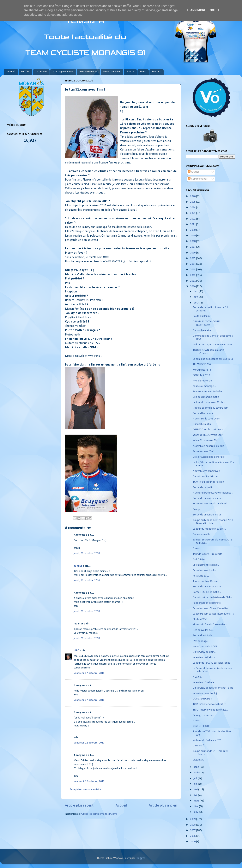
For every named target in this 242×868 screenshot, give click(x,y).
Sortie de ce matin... (204, 487)
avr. (196, 795)
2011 (193, 281)
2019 (193, 236)
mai (196, 790)
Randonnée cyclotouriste (207, 603)
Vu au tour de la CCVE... (206, 647)
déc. (196, 291)
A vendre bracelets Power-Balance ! (213, 493)
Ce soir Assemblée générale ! (209, 457)
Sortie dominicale (203, 636)
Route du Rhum (201, 316)
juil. (196, 778)
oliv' (76, 651)
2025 (193, 202)
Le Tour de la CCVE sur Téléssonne (212, 663)
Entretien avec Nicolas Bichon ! (210, 504)
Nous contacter (112, 72)
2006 (193, 836)
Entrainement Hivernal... (206, 565)
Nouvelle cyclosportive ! (206, 471)
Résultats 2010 (201, 576)
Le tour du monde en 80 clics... (210, 402)
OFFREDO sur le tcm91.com (208, 430)
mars (197, 801)
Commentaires (198, 179)
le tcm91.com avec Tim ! (206, 440)
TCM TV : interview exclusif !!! (210, 704)
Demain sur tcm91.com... (206, 477)
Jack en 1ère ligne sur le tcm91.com (212, 345)
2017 (193, 247)
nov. (196, 297)
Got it (214, 10)
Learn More (196, 10)
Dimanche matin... (203, 331)
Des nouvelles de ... (203, 630)
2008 (193, 825)
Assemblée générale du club (209, 446)
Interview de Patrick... (205, 657)
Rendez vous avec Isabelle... (208, 392)
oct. (196, 303)
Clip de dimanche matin (206, 397)
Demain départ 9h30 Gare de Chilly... (213, 598)
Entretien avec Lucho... (205, 570)
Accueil (11, 72)
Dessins (156, 72)
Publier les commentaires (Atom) (99, 814)
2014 (193, 264)
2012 (193, 275)
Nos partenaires (88, 72)
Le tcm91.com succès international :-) (213, 614)
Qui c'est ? (199, 760)
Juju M (78, 566)
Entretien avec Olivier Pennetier (210, 608)
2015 (193, 258)
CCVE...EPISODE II (202, 699)
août (197, 773)
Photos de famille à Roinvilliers (210, 625)
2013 (193, 270)
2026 (193, 196)
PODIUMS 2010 (201, 375)
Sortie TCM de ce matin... (207, 592)
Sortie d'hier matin (203, 413)
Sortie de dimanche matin (207, 515)
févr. (196, 806)
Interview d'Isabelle (204, 683)
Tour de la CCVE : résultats (207, 554)
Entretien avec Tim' (203, 452)
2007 (193, 830)
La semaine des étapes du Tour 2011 (213, 359)
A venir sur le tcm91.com (206, 419)
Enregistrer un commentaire (86, 790)
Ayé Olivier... (200, 560)
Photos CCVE (200, 619)
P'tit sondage (200, 641)
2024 (193, 208)
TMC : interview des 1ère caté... (210, 710)
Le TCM (25, 72)
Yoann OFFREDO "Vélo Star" (208, 435)
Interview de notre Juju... (206, 693)
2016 (193, 253)
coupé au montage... (204, 386)
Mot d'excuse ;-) (202, 370)
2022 (193, 219)
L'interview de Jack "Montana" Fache (213, 688)
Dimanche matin (202, 424)
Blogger (140, 858)
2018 (193, 241)
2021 (193, 224)
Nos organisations (63, 72)
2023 (193, 213)
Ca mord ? (199, 746)
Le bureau (41, 72)
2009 (193, 819)
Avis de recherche (203, 381)
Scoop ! (197, 509)
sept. (197, 767)
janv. (196, 812)
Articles (194, 172)
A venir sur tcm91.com (205, 581)
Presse (130, 72)
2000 (193, 842)
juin (196, 784)
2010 (193, 287)
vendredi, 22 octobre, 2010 (89, 673)
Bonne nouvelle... (202, 534)
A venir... (197, 549)
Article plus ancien (163, 806)
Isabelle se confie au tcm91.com (211, 408)
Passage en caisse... (204, 715)
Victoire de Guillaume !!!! (207, 740)
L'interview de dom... (204, 652)
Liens (143, 72)
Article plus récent (79, 806)
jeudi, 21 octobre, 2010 (87, 553)
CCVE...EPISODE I (202, 726)
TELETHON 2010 (202, 364)
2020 (193, 230)
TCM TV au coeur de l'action (208, 482)
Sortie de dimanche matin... (208, 498)
